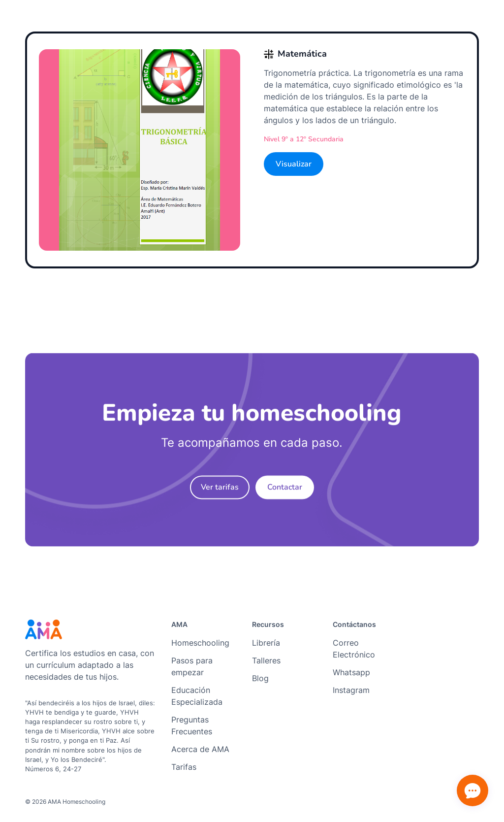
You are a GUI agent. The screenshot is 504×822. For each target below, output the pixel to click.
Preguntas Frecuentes (192, 725)
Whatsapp (351, 672)
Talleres (266, 660)
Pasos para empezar (192, 666)
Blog (260, 678)
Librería (266, 643)
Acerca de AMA (200, 749)
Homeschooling (200, 643)
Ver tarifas (220, 491)
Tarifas (184, 767)
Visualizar (294, 164)
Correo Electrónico (354, 649)
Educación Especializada (197, 696)
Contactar (285, 491)
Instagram (351, 690)
